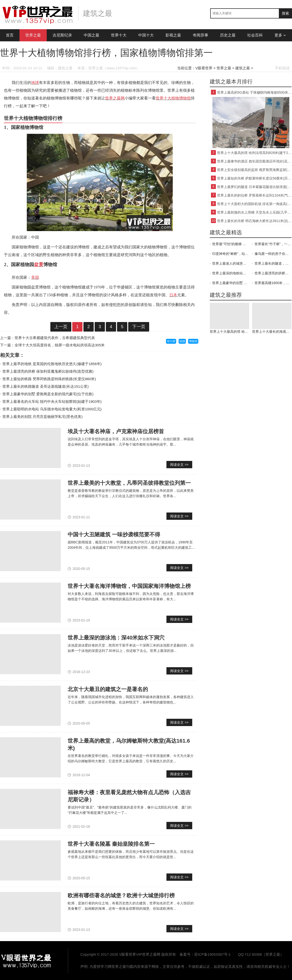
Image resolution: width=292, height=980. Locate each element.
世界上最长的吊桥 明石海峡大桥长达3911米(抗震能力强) (254, 221)
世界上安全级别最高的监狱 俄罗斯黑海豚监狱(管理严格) (254, 170)
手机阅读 (282, 68)
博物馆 (193, 341)
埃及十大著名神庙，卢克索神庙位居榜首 (116, 431)
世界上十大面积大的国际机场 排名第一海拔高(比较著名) (254, 204)
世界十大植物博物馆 (173, 98)
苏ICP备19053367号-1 (212, 954)
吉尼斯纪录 (62, 35)
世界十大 (119, 35)
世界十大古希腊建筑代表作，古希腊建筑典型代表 (55, 338)
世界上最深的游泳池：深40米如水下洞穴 (116, 638)
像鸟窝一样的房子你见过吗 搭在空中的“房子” (273, 254)
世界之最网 (115, 98)
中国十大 (146, 35)
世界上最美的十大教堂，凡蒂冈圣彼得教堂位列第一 (129, 483)
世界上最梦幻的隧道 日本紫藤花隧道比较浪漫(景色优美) (254, 187)
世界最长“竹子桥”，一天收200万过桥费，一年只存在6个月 (273, 244)
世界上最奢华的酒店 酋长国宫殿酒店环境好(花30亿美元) (254, 161)
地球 (35, 83)
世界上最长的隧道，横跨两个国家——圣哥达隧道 (273, 263)
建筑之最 (243, 68)
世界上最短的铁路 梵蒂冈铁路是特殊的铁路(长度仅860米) (49, 379)
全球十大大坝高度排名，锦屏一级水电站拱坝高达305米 (60, 345)
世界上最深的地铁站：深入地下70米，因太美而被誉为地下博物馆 (231, 273)
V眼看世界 (204, 68)
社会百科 (255, 35)
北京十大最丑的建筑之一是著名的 (108, 689)
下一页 (139, 327)
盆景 (39, 265)
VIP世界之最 (27, 961)
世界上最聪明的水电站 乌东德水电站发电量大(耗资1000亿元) (52, 409)
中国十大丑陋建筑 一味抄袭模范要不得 (114, 535)
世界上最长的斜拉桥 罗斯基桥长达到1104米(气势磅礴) (254, 195)
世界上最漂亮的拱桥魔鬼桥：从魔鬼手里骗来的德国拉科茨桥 (273, 273)
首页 (10, 35)
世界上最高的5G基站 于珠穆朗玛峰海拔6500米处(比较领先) (254, 92)
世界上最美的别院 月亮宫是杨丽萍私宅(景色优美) (42, 417)
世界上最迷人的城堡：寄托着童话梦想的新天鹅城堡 (231, 263)
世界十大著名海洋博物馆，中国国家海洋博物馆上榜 (129, 586)
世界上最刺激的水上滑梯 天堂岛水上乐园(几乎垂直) (254, 212)
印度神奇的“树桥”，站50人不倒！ (231, 254)
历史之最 (228, 35)
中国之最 (91, 35)
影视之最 (173, 35)
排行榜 (171, 341)
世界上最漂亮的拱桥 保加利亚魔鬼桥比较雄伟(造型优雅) (48, 371)
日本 (173, 295)
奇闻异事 (201, 35)
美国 (35, 277)
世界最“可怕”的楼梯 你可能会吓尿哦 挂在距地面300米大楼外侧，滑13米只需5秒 (231, 244)
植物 (182, 341)
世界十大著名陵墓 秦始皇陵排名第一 (111, 844)
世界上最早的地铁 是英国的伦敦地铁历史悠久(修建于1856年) (52, 364)
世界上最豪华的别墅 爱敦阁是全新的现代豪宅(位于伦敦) (48, 394)
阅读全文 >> (179, 465)
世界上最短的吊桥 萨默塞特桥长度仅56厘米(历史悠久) (254, 178)
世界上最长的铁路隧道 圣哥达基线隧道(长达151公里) (46, 386)
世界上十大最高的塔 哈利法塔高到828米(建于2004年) (254, 153)
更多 (280, 35)
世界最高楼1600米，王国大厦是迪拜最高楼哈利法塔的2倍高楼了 (273, 283)
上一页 (61, 327)
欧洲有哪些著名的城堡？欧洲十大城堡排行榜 (121, 895)
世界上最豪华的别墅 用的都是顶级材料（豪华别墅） (231, 283)
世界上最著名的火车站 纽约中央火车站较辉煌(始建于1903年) (52, 401)
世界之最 (33, 35)
